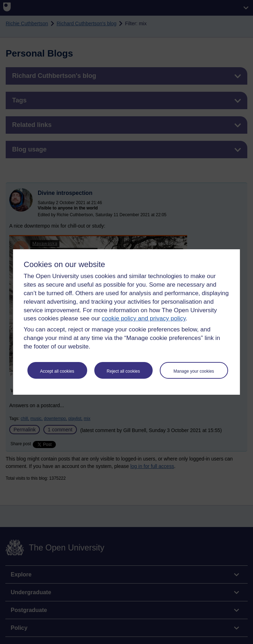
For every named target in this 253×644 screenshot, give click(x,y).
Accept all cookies (57, 371)
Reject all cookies (123, 371)
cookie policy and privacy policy (144, 318)
